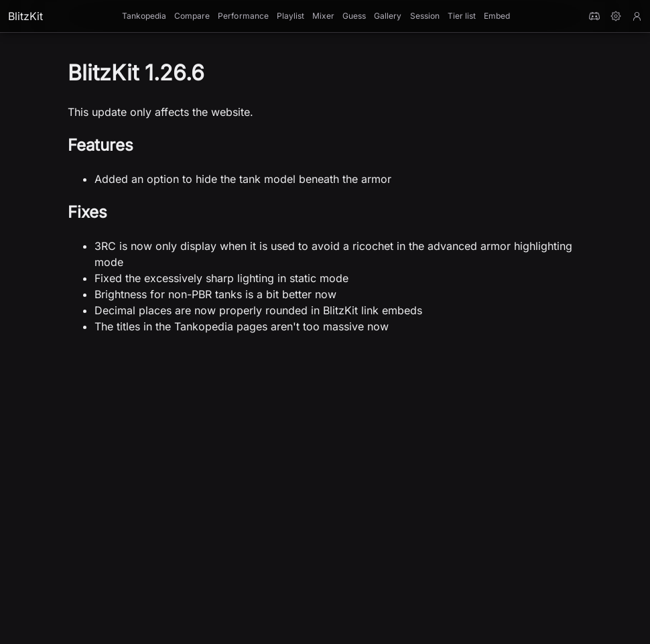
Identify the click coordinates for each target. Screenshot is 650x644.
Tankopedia (144, 16)
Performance (243, 16)
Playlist (290, 16)
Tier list (462, 16)
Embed (497, 16)
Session (425, 16)
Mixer (323, 16)
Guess (354, 16)
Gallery (388, 16)
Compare (192, 16)
